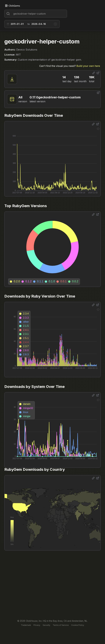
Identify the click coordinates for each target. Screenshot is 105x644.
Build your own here (88, 66)
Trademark (26, 625)
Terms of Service (61, 625)
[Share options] (94, 73)
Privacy (37, 625)
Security (46, 625)
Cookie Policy (78, 625)
